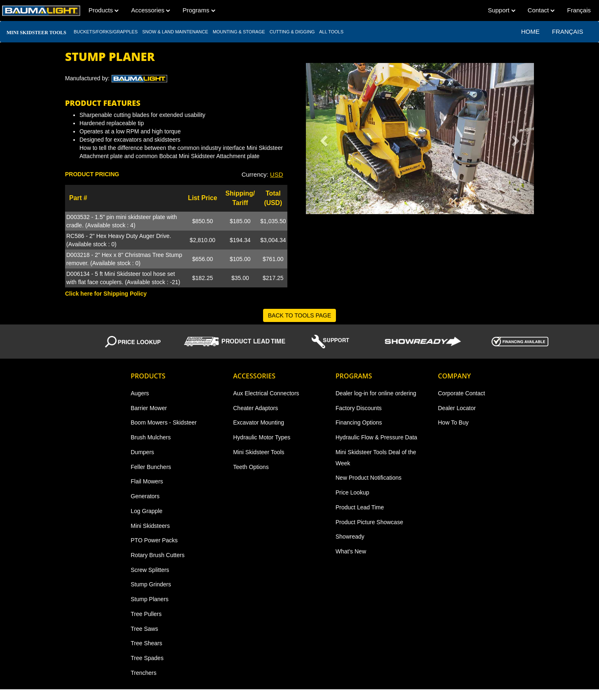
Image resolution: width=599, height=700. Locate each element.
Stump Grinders (151, 584)
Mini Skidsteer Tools (259, 452)
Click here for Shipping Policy (106, 294)
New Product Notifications (368, 478)
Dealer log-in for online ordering (376, 393)
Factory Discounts (359, 408)
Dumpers (143, 452)
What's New (351, 551)
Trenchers (144, 673)
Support (502, 10)
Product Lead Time (360, 507)
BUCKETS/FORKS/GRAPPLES (106, 32)
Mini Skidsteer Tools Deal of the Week (376, 458)
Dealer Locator (457, 408)
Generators (145, 496)
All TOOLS (332, 32)
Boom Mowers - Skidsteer (164, 422)
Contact (541, 10)
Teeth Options (251, 467)
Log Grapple (147, 511)
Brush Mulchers (151, 437)
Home (530, 31)
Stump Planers (150, 599)
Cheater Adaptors (255, 408)
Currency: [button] (262, 174)
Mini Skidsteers (150, 526)
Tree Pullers (146, 614)
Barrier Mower (149, 408)
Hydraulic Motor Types (262, 437)
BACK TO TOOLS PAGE (300, 315)
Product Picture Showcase (369, 522)
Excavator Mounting (259, 422)
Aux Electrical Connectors (266, 393)
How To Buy (453, 422)
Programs (199, 10)
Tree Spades (147, 658)
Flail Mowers (147, 481)
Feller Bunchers (151, 467)
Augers (140, 393)
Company (454, 376)
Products (104, 10)
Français (579, 10)
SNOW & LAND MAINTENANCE (175, 32)
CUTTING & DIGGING (292, 32)
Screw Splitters (150, 570)
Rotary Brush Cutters (158, 555)
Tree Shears (147, 643)
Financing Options (359, 422)
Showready (350, 537)
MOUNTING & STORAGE (239, 32)
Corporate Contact (461, 393)
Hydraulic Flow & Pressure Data (376, 437)
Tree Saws (145, 629)
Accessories (150, 10)
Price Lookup (352, 492)
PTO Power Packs (154, 540)
